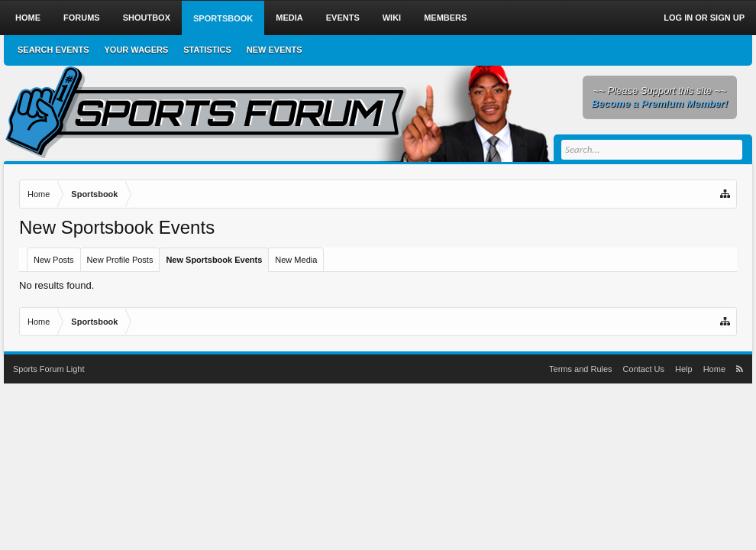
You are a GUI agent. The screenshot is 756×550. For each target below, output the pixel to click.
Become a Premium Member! (660, 104)
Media (289, 18)
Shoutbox (147, 18)
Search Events (53, 50)
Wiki (392, 18)
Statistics (207, 50)
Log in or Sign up (704, 18)
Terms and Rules (581, 369)
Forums (82, 18)
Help (684, 369)
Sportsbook (223, 18)
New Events (275, 50)
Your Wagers (137, 50)
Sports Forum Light (49, 369)
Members (445, 18)
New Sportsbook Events (214, 260)
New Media (296, 260)
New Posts (54, 260)
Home (28, 18)
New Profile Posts (120, 260)
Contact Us (644, 369)
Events (343, 18)
